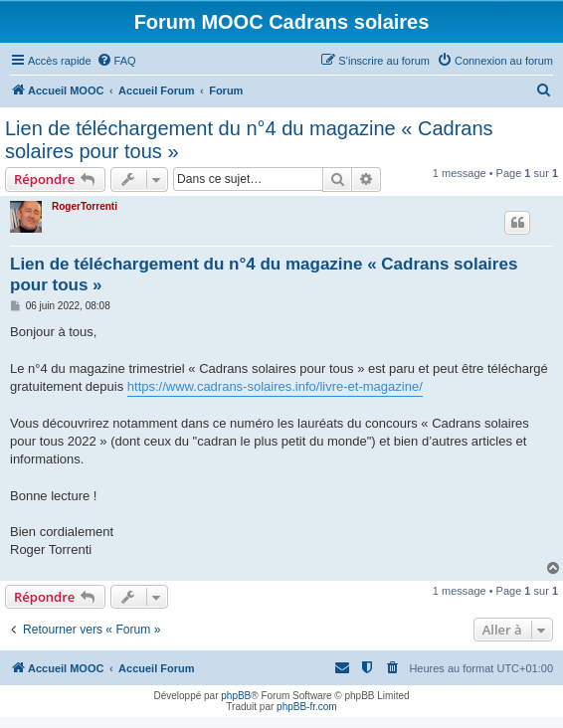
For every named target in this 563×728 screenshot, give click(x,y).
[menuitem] (116, 61)
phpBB (236, 696)
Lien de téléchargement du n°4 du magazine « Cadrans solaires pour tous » (249, 140)
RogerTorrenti (85, 206)
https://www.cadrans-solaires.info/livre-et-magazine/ (275, 386)
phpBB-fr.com (307, 707)
